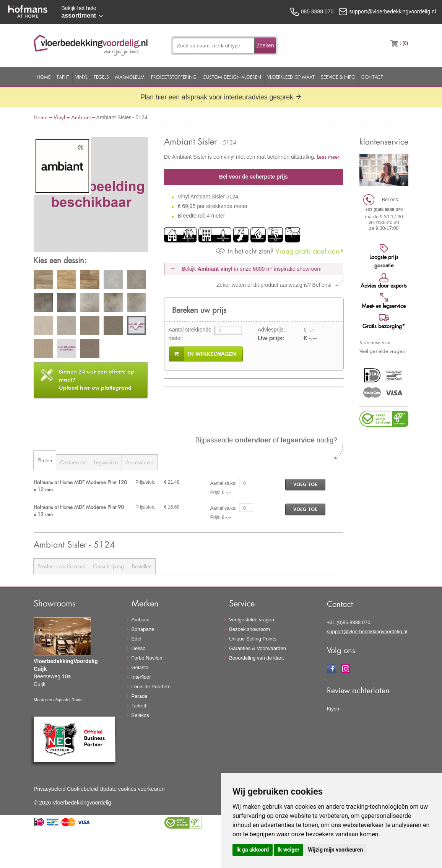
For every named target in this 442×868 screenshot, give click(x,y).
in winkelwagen (212, 354)
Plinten (45, 460)
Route (77, 700)
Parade (140, 696)
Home (44, 77)
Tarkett (139, 706)
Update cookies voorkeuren (132, 789)
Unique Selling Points (253, 639)
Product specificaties (61, 566)
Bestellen (142, 566)
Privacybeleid (50, 789)
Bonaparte (143, 629)
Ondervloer (73, 462)
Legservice (106, 462)
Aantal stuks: (223, 483)
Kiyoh (333, 709)
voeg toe (305, 484)
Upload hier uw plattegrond (97, 380)
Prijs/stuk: (145, 482)
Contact (372, 77)
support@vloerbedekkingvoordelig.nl (367, 631)
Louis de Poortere (151, 687)
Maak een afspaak (51, 700)
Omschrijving (108, 566)
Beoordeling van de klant (256, 658)
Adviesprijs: (271, 330)
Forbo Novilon (147, 658)
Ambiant (81, 117)
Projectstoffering (174, 77)
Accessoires (140, 462)
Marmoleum (130, 77)
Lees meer (328, 157)
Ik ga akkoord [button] (253, 850)
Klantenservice (375, 342)
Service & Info (338, 77)
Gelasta (140, 667)
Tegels (101, 77)
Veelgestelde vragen (252, 620)
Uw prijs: (271, 338)
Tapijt (63, 77)
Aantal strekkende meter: (190, 334)
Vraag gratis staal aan (277, 251)
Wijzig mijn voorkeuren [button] (335, 850)
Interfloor (141, 677)
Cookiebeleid (82, 789)
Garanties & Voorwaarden (258, 648)
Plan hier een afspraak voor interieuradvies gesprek (221, 97)
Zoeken (265, 46)
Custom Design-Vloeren (232, 77)
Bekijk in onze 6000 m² (252, 269)
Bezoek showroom (249, 629)
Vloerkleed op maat (291, 77)
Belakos (140, 715)
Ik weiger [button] (288, 850)
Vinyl (81, 77)
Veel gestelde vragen (382, 351)
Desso (139, 648)
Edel (136, 639)
